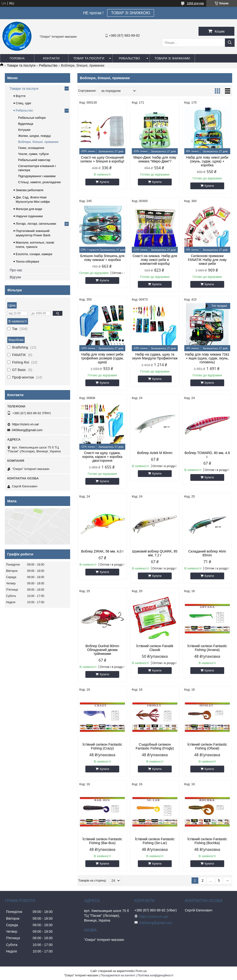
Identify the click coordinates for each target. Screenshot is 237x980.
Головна (17, 58)
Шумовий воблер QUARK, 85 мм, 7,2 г (155, 553)
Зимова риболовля (30, 190)
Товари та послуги (21, 65)
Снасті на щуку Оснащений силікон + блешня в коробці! (102, 159)
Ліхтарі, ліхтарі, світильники (36, 224)
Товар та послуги (89, 58)
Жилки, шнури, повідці (34, 136)
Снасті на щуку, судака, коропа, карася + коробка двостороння (102, 457)
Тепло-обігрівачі (27, 262)
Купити (104, 182)
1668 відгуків (195, 3)
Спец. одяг (24, 103)
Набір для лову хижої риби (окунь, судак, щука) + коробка (207, 161)
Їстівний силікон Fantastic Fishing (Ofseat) (207, 746)
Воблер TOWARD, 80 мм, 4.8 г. (207, 455)
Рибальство (129, 58)
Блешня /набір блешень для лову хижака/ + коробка (102, 258)
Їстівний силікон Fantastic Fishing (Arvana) (207, 648)
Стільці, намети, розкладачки (39, 182)
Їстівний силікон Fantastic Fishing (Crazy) (102, 746)
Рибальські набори (32, 118)
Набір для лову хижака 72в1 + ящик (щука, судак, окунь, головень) (207, 358)
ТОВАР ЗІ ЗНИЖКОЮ (130, 13)
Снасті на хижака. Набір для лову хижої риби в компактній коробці (155, 260)
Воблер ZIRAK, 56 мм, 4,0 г (102, 551)
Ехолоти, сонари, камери (34, 254)
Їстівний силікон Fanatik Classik (155, 648)
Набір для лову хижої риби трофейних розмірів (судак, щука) (102, 358)
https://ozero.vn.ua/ (26, 424)
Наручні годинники (29, 216)
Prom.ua (141, 971)
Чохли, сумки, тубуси (33, 154)
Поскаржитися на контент (118, 975)
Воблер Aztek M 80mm (155, 453)
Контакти (51, 58)
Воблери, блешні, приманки (38, 142)
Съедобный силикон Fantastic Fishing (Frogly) (155, 746)
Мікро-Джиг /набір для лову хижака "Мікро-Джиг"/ (155, 159)
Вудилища (26, 124)
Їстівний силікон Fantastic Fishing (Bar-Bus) (102, 841)
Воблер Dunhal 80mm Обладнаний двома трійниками (102, 650)
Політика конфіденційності (155, 975)
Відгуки (15, 277)
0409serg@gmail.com (27, 430)
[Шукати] (230, 43)
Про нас (16, 270)
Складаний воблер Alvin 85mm (207, 553)
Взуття (21, 96)
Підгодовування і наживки (37, 176)
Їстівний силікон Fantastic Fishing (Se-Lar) (155, 841)
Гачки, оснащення (31, 148)
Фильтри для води (29, 209)
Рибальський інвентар (34, 160)
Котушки (24, 130)
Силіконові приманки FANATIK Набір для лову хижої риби (207, 260)
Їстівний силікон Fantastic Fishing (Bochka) (207, 841)
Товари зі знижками (172, 58)
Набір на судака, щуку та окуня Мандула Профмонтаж (155, 356)
